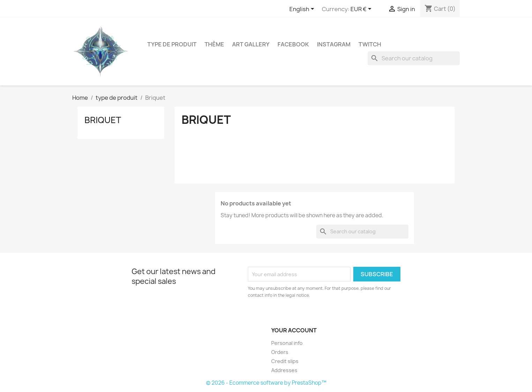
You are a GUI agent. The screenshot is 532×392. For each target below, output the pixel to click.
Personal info (287, 343)
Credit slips (285, 361)
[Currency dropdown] (362, 9)
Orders (280, 352)
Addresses (284, 370)
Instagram (334, 44)
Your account (294, 330)
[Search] (414, 58)
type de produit (172, 44)
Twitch (370, 44)
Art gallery (251, 44)
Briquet (103, 120)
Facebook (293, 44)
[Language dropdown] (303, 9)
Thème (214, 44)
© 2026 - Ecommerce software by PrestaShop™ (266, 383)
